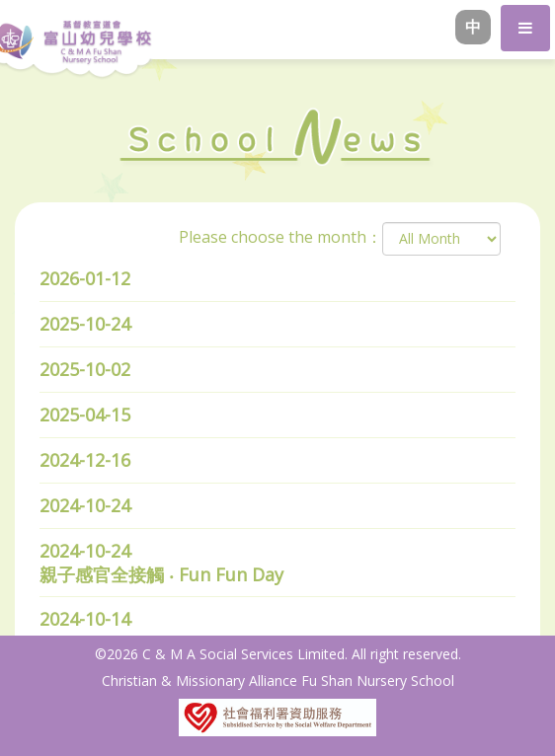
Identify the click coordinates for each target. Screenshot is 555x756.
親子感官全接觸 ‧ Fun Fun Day (161, 574)
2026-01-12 (85, 278)
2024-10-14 (85, 619)
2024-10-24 (85, 505)
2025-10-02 (85, 369)
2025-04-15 (85, 415)
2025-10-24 (85, 324)
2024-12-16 (85, 460)
